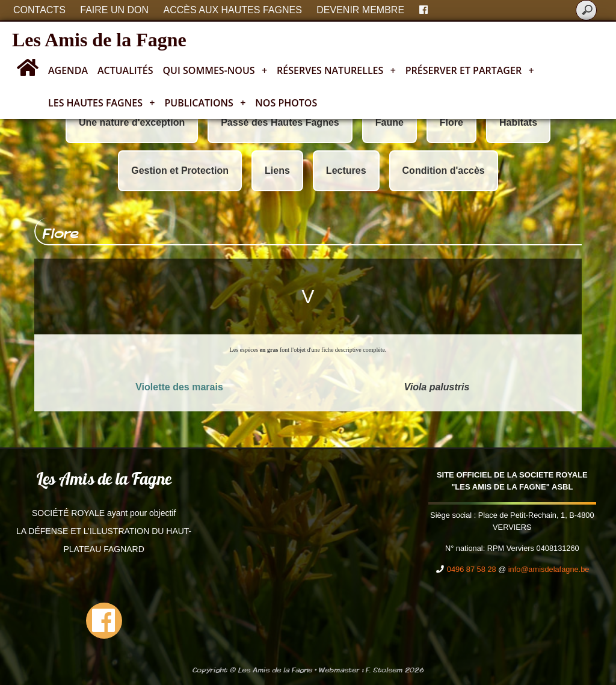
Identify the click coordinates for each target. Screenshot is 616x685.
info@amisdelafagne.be (549, 569)
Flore (451, 122)
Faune (390, 122)
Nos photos (286, 103)
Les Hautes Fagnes (101, 103)
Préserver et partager (470, 70)
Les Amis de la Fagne (99, 40)
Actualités (125, 70)
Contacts (39, 10)
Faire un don (114, 10)
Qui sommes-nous (215, 70)
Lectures (346, 170)
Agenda (68, 70)
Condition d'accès (444, 170)
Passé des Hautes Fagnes (280, 122)
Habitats (518, 122)
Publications (205, 103)
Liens (277, 170)
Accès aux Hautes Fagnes (233, 10)
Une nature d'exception (132, 122)
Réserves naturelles (336, 70)
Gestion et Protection (180, 170)
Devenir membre (360, 10)
